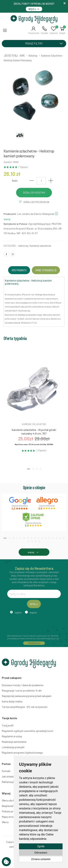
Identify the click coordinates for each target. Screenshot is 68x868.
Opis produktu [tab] (19, 270)
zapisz (18, 612)
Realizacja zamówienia (14, 742)
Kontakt (6, 771)
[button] (34, 30)
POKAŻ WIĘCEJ (34, 643)
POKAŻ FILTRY (45, 43)
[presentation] (35, 624)
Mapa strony (8, 817)
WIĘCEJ (34, 9)
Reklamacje (8, 782)
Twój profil (8, 725)
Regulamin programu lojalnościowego (22, 753)
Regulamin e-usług (12, 736)
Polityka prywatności (13, 811)
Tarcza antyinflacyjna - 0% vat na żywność (25, 707)
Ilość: (15, 181)
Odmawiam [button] (41, 853)
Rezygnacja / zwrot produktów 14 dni (22, 691)
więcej (34, 552)
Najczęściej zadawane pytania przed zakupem (27, 696)
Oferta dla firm (10, 800)
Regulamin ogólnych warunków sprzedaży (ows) (27, 731)
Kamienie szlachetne (40, 246)
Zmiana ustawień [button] (41, 859)
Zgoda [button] (41, 846)
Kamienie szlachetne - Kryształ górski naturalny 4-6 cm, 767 (34, 432)
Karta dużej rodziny (12, 701)
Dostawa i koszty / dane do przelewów (23, 685)
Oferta (5, 822)
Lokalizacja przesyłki (13, 747)
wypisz (33, 612)
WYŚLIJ (34, 604)
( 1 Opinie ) (23, 167)
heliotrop (23, 246)
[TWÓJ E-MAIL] (34, 594)
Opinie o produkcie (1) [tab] (46, 270)
